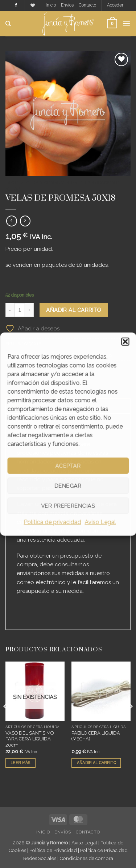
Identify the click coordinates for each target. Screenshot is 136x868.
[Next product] (11, 221)
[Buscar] (8, 24)
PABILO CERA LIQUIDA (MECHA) (96, 736)
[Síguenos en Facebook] (16, 5)
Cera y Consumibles (52, 183)
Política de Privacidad (53, 850)
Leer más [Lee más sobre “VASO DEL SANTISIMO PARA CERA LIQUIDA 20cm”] (20, 763)
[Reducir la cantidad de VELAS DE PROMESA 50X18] (10, 310)
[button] (125, 342)
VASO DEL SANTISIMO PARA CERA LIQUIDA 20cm (30, 739)
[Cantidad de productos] (20, 310)
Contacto (87, 5)
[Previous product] (25, 221)
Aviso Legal (100, 522)
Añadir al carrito (74, 310)
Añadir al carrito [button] (96, 763)
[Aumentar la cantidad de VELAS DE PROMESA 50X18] (29, 310)
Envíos (67, 5)
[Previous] (6, 721)
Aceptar (68, 466)
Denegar (68, 486)
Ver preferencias (68, 506)
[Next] (130, 721)
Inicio (51, 5)
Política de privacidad (53, 522)
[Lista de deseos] (33, 6)
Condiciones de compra (86, 858)
